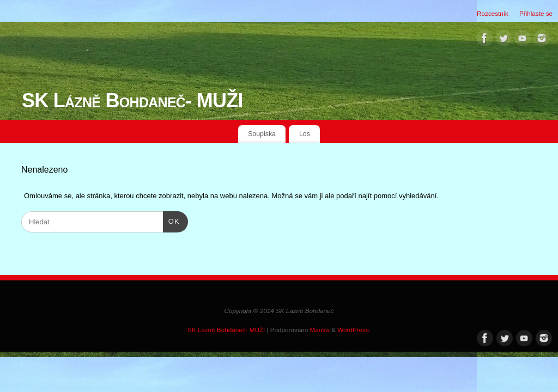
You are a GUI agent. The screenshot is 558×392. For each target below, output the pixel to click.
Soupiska (262, 134)
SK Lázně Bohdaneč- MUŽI (132, 100)
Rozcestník (493, 13)
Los (305, 134)
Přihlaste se (536, 13)
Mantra (320, 330)
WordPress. (354, 330)
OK (171, 220)
